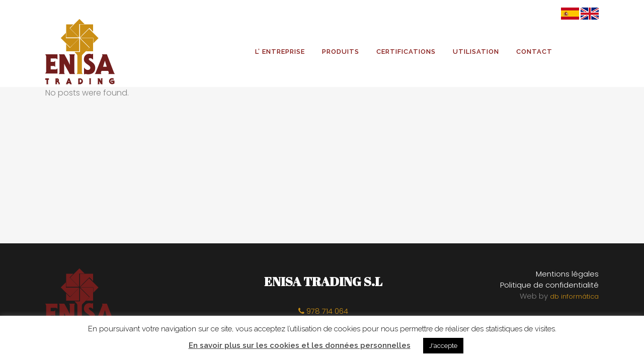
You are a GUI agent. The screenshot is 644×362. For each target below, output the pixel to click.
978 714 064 (323, 311)
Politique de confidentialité (549, 285)
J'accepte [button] (443, 346)
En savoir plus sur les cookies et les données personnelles (300, 345)
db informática (574, 296)
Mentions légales (567, 274)
